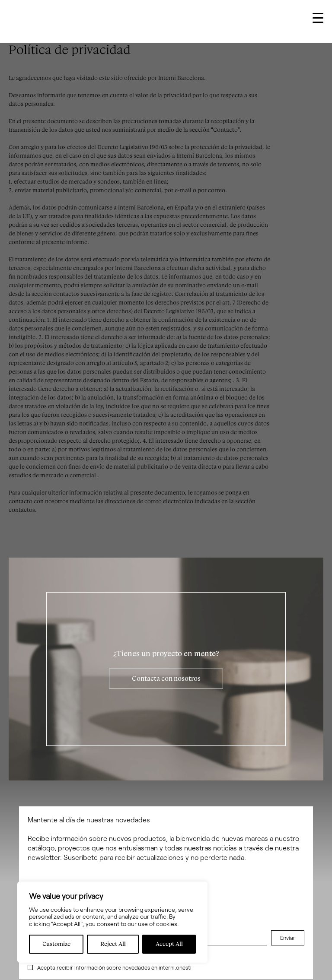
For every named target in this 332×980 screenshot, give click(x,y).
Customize (56, 944)
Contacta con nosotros (166, 679)
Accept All (169, 944)
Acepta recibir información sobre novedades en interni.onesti (114, 967)
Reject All (113, 944)
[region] (112, 922)
